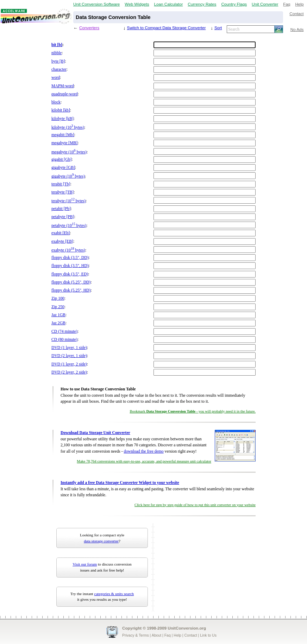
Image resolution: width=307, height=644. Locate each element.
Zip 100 (58, 298)
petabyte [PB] (63, 217)
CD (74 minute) (64, 331)
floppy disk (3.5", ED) (70, 274)
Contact (296, 14)
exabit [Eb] (61, 233)
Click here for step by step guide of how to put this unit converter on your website (195, 505)
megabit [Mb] (63, 135)
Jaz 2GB (58, 323)
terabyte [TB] (62, 192)
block (56, 102)
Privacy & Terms (136, 635)
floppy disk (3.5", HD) (70, 266)
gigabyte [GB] (63, 168)
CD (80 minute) (64, 340)
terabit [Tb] (61, 184)
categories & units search (114, 594)
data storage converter (101, 541)
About (156, 635)
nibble (57, 53)
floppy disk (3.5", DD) (70, 258)
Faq (287, 4)
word (56, 78)
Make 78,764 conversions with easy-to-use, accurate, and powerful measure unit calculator (144, 461)
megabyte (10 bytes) (69, 152)
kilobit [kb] (61, 110)
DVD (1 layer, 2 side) (69, 364)
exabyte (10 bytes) (68, 250)
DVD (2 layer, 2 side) (69, 372)
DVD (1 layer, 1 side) (69, 348)
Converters (89, 28)
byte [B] (58, 61)
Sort (218, 28)
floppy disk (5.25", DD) (71, 282)
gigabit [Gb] (61, 160)
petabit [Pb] (61, 209)
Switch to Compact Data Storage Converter (167, 28)
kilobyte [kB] (62, 119)
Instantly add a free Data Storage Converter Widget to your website (120, 483)
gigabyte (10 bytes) (68, 176)
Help (299, 4)
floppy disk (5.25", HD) (71, 290)
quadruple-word (65, 94)
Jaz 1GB (58, 315)
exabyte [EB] (62, 241)
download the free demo (144, 451)
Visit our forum (85, 564)
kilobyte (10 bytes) (68, 127)
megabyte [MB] (64, 143)
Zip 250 (58, 307)
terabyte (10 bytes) (68, 201)
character (59, 69)
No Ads (297, 29)
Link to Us (208, 635)
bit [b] (57, 45)
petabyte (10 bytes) (69, 226)
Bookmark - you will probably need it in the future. (193, 411)
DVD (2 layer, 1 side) (69, 356)
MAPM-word (63, 86)
